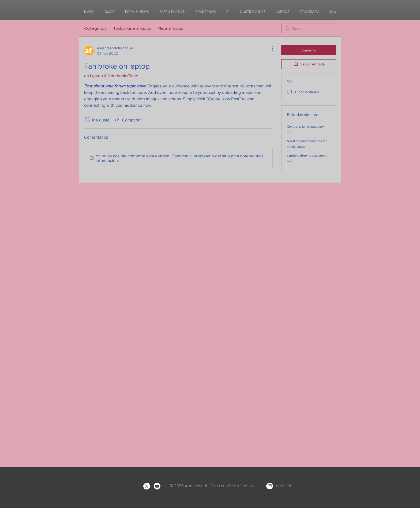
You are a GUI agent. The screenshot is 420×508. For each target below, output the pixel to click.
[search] (309, 28)
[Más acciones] (269, 49)
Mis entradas (170, 28)
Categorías (95, 28)
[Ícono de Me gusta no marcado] (88, 120)
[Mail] (270, 486)
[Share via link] (127, 120)
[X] (147, 486)
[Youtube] (157, 486)
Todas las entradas (132, 28)
